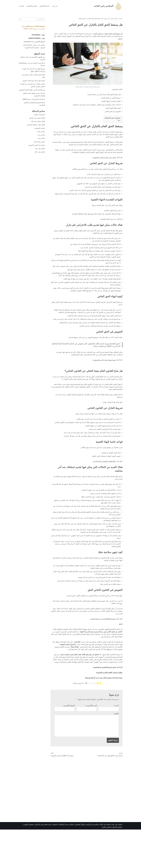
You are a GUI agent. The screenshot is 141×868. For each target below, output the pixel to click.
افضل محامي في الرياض (111, 19)
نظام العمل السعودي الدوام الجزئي (103, 487)
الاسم (116, 742)
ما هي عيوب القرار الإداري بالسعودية (103, 161)
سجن (70, 134)
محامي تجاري (107, 866)
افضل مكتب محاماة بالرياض (35, 132)
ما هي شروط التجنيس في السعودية (103, 703)
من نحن (56, 6)
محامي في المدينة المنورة (36, 153)
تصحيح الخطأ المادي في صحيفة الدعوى (102, 650)
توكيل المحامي (80, 863)
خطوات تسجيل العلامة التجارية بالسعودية (108, 709)
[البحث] (34, 19)
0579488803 (36, 35)
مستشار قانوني (29, 863)
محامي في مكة (105, 863)
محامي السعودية (39, 135)
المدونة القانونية (32, 6)
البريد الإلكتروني (91, 742)
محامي (121, 19)
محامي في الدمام (39, 149)
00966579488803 (34, 39)
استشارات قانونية (39, 121)
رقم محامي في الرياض (43, 863)
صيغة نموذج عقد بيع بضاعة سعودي (33, 83)
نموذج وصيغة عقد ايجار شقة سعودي (103, 383)
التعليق (116, 751)
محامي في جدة (40, 156)
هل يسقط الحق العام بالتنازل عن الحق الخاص (107, 34)
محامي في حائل (39, 160)
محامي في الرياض (92, 863)
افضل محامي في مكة (37, 128)
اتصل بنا (22, 6)
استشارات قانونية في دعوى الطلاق (33, 105)
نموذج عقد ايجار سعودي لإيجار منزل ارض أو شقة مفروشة (103, 714)
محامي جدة (41, 46)
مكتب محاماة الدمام (29, 46)
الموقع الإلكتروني (69, 742)
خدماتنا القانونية (45, 6)
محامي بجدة (41, 139)
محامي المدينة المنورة (31, 49)
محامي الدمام (117, 866)
